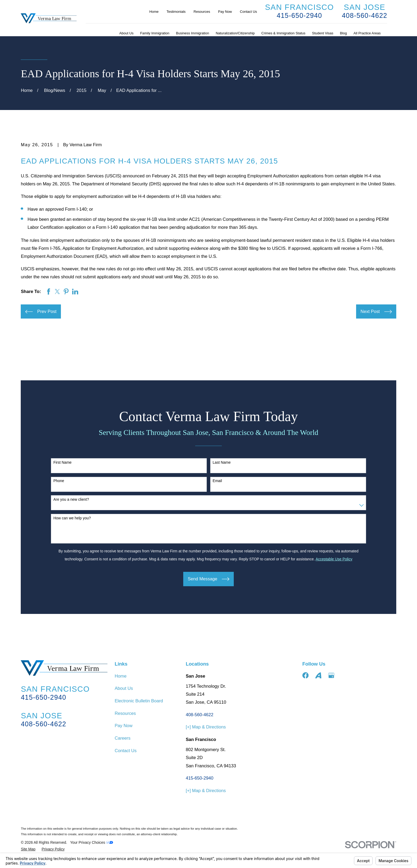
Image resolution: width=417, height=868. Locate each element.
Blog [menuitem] (343, 33)
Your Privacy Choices (92, 842)
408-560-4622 (364, 15)
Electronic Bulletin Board (139, 701)
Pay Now (225, 12)
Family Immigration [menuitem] (155, 33)
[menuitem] (28, 849)
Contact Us (248, 12)
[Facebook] (305, 675)
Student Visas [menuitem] (323, 33)
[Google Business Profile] (331, 675)
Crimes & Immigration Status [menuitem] (283, 33)
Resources (202, 12)
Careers (122, 738)
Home (154, 12)
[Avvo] (318, 675)
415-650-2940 (299, 15)
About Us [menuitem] (126, 33)
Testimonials (176, 12)
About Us (124, 688)
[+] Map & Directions (206, 727)
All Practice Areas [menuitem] (367, 33)
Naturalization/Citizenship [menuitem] (235, 33)
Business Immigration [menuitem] (193, 33)
